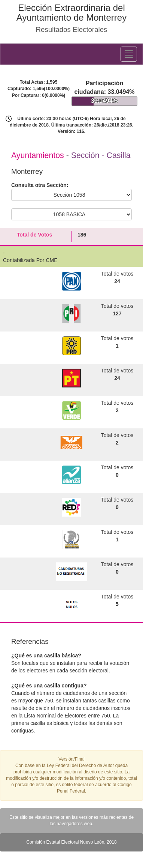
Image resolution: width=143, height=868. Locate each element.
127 (117, 313)
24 (117, 281)
